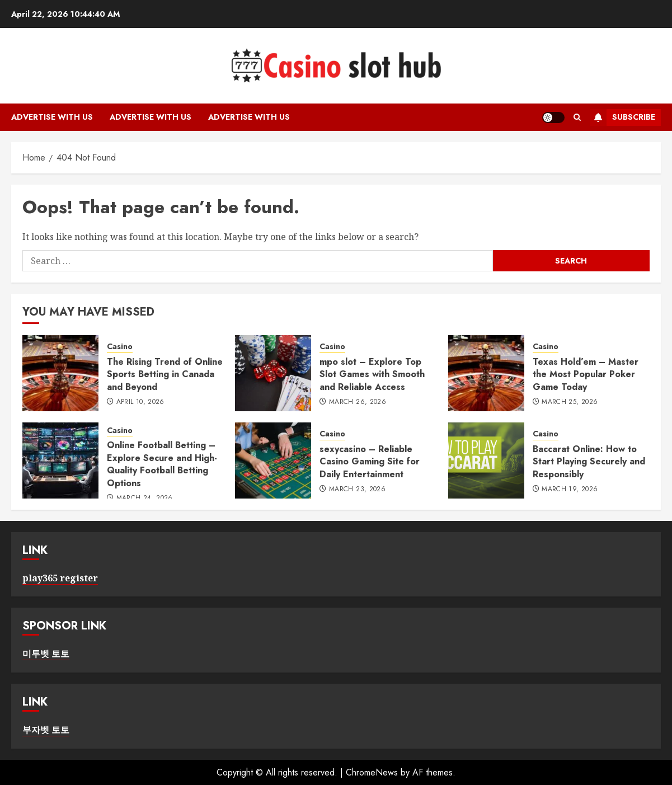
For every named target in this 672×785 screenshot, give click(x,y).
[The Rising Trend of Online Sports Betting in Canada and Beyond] (60, 373)
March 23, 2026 (357, 490)
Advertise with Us (52, 117)
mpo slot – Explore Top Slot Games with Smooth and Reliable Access (372, 374)
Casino (120, 347)
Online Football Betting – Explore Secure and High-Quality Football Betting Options (162, 464)
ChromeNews (372, 772)
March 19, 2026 (570, 490)
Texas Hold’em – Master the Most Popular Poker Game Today (586, 374)
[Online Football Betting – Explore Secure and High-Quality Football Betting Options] (60, 460)
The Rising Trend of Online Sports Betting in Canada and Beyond (165, 374)
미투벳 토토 (46, 654)
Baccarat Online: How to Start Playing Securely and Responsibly (589, 462)
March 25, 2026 (570, 402)
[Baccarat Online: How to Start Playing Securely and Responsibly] (486, 460)
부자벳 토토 (46, 730)
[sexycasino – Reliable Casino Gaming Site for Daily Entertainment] (273, 460)
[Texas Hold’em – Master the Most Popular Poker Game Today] (486, 373)
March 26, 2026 (358, 402)
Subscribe (622, 117)
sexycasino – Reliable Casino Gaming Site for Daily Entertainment (370, 462)
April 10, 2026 (140, 402)
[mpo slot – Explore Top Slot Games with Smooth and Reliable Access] (273, 373)
